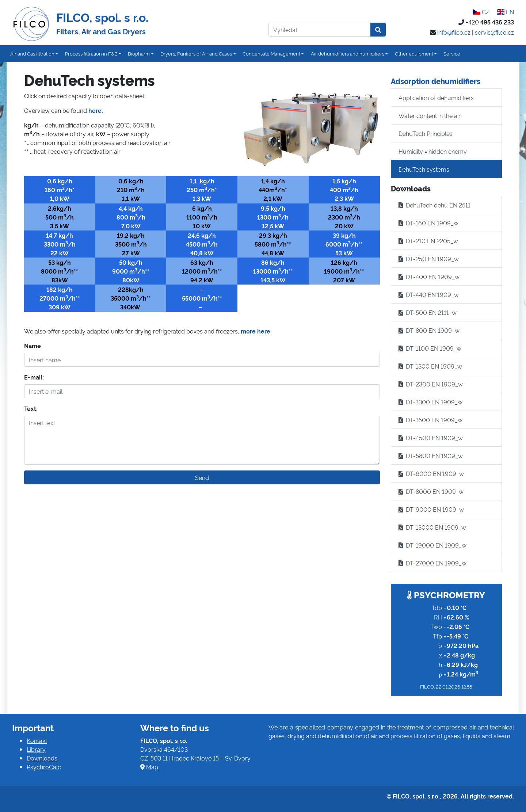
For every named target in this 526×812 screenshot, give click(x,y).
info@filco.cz (454, 32)
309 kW (60, 307)
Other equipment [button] (414, 53)
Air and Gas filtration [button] (32, 53)
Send (202, 477)
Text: (31, 408)
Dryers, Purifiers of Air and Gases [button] (196, 53)
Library (36, 749)
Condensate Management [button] (271, 53)
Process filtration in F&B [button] (91, 53)
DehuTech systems (424, 169)
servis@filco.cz (494, 32)
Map (152, 767)
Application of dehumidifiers (436, 98)
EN (505, 12)
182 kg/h (60, 289)
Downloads (42, 758)
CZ (481, 12)
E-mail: (34, 377)
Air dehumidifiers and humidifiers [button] (348, 53)
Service (452, 53)
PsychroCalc (44, 767)
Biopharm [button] (139, 53)
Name (33, 346)
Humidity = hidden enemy (433, 151)
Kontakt (37, 740)
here (95, 110)
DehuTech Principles (426, 133)
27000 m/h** (60, 298)
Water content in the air (430, 115)
